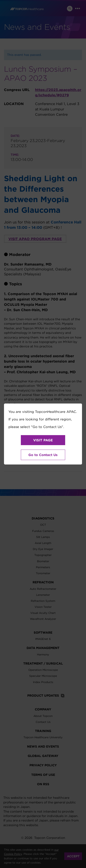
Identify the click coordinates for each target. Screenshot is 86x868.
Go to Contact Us (43, 455)
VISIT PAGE (43, 440)
